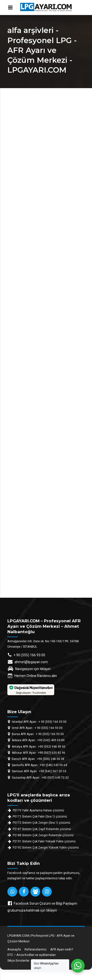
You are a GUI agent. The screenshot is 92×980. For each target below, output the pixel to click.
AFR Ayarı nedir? (62, 949)
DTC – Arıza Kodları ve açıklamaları (32, 955)
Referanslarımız (36, 949)
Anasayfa (14, 949)
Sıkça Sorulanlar (18, 960)
